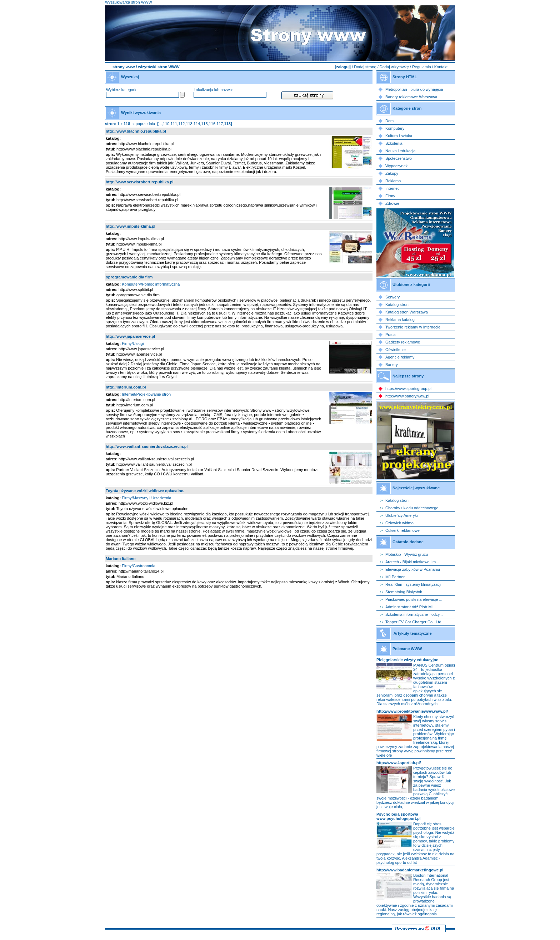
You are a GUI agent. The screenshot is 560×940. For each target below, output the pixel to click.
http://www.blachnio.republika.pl (136, 131)
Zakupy (392, 173)
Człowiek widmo (399, 523)
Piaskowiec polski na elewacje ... (414, 599)
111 (174, 124)
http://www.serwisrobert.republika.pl (140, 182)
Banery (392, 365)
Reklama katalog (400, 320)
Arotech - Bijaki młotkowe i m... (412, 562)
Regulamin (422, 67)
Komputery (395, 128)
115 (204, 124)
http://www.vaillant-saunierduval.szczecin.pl (147, 446)
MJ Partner (395, 577)
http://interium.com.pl (126, 387)
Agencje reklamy (400, 357)
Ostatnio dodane (408, 542)
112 (181, 124)
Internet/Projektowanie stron (146, 394)
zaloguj (343, 67)
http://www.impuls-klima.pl (131, 226)
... (160, 124)
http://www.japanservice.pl (130, 336)
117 (220, 124)
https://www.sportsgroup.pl (408, 389)
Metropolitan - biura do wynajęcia (414, 89)
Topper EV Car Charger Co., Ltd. (414, 622)
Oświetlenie (396, 350)
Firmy (390, 196)
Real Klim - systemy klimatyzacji (413, 584)
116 (212, 124)
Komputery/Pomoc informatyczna (151, 284)
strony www (124, 67)
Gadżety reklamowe (403, 342)
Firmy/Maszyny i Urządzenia (146, 498)
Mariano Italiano (121, 559)
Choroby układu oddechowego (412, 508)
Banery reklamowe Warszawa (411, 97)
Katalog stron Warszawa (407, 312)
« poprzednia (144, 124)
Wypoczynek (396, 166)
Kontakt (441, 67)
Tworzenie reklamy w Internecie (413, 327)
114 (197, 124)
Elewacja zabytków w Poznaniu (413, 569)
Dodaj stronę (365, 67)
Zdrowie (392, 203)
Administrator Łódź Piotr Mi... (411, 607)
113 (189, 124)
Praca (391, 335)
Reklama (393, 181)
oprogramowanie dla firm (129, 277)
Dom (389, 121)
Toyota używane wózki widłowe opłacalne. (145, 491)
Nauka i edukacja (400, 151)
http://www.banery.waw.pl (407, 396)
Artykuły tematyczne (413, 633)
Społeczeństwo (399, 158)
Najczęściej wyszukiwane (416, 488)
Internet (392, 188)
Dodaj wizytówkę (394, 67)
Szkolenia (394, 143)
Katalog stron (397, 305)
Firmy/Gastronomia (139, 566)
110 (166, 124)
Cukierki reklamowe (402, 530)
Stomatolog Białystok (404, 592)
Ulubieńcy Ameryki (401, 515)
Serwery (392, 297)
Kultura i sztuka (399, 136)
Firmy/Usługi (133, 343)
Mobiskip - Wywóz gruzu (407, 554)
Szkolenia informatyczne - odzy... (414, 614)
